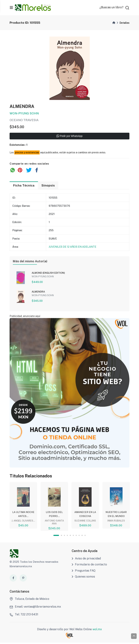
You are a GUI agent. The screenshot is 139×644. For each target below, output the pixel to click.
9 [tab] (82, 537)
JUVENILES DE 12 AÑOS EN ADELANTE (72, 247)
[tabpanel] (23, 506)
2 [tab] (61, 537)
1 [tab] (56, 537)
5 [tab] (70, 537)
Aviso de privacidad (86, 560)
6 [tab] (73, 537)
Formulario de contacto (89, 566)
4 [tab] (67, 537)
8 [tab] (79, 537)
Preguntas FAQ (84, 572)
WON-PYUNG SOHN (24, 114)
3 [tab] (64, 537)
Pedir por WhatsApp (69, 137)
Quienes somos (83, 578)
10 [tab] (85, 537)
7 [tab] (76, 537)
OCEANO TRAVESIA (24, 120)
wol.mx (97, 631)
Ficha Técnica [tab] (24, 186)
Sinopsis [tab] (50, 186)
